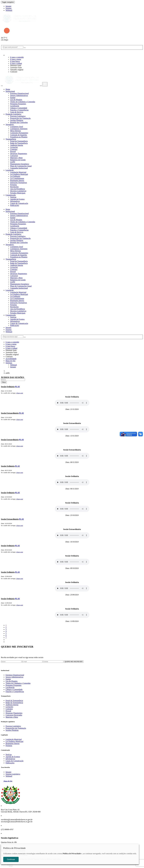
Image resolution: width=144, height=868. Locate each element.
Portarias (13, 185)
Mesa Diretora (15, 131)
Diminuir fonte (16, 66)
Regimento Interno (17, 181)
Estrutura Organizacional (19, 93)
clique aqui (20, 393)
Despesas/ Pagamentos (19, 154)
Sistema (9, 8)
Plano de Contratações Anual (21, 166)
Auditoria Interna (17, 145)
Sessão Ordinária (8, 387)
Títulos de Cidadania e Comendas (23, 102)
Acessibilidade (11, 359)
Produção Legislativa (13, 114)
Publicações (15, 205)
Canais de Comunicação (19, 203)
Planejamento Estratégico (20, 164)
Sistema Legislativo (13, 774)
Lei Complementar (17, 178)
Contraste (14, 72)
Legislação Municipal (18, 172)
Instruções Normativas (19, 183)
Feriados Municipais (18, 193)
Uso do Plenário (16, 100)
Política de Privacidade (72, 854)
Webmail (9, 10)
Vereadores (10, 125)
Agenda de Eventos (17, 199)
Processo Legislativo (18, 116)
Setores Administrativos (19, 95)
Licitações (14, 147)
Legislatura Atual (17, 127)
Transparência (11, 139)
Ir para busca (15, 61)
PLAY (17, 387)
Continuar (11, 859)
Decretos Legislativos (18, 191)
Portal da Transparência (19, 141)
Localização (15, 106)
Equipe (13, 98)
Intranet (8, 6)
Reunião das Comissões (19, 122)
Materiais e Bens (16, 158)
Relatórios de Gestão (18, 160)
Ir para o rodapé (16, 63)
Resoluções (14, 187)
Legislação (10, 170)
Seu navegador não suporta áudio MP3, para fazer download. (72, 403)
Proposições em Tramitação (20, 118)
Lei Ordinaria (15, 176)
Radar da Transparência (19, 143)
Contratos (14, 149)
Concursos (14, 156)
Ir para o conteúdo (17, 57)
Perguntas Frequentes (18, 104)
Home (8, 89)
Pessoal (13, 151)
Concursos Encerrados (14, 715)
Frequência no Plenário (19, 137)
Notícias (13, 197)
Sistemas (9, 363)
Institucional (10, 91)
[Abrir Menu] (2, 86)
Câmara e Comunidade (19, 108)
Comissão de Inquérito (19, 135)
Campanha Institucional (19, 168)
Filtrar (4, 382)
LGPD (13, 162)
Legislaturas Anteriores (19, 129)
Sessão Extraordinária (10, 413)
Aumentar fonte (16, 68)
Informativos (15, 201)
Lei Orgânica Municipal (19, 174)
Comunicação (11, 195)
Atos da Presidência (18, 189)
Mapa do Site (10, 361)
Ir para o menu (16, 59)
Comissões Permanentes (19, 133)
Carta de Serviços (17, 112)
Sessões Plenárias (17, 120)
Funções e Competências (19, 110)
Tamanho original (17, 70)
